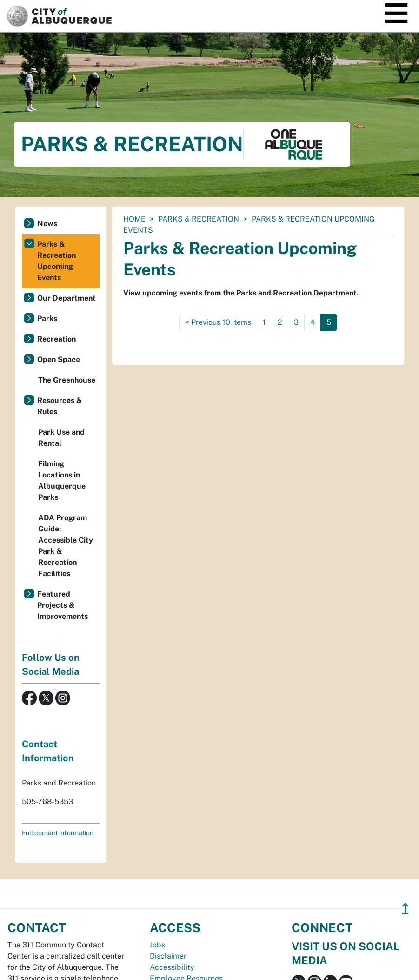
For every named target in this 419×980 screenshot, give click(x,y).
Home (134, 219)
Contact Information (48, 751)
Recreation (57, 339)
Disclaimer (168, 956)
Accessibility (172, 967)
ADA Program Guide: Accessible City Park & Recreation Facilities (66, 546)
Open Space (59, 359)
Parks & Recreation (199, 219)
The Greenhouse (67, 380)
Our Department (67, 298)
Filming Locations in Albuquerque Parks (62, 480)
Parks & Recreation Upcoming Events (57, 261)
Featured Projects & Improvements (63, 605)
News (47, 224)
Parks (47, 319)
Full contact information (58, 833)
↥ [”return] (405, 909)
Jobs (157, 945)
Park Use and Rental (61, 438)
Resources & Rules (60, 406)
